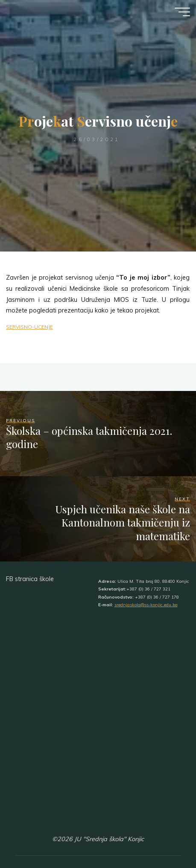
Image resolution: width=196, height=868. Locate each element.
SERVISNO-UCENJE (29, 327)
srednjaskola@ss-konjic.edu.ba (146, 605)
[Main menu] (182, 12)
